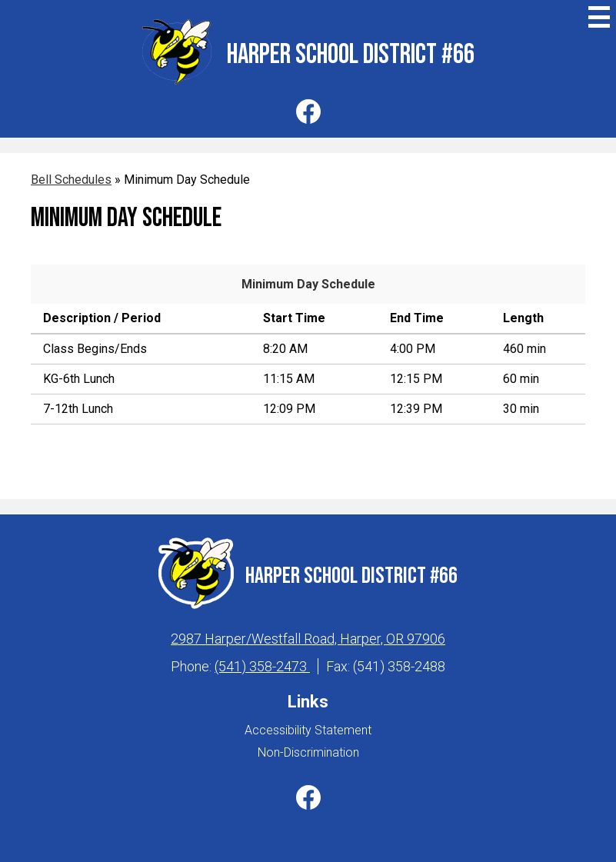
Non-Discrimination (308, 752)
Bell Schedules (71, 180)
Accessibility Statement (308, 730)
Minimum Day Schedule (308, 284)
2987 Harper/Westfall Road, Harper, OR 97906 (308, 639)
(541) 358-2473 (262, 666)
